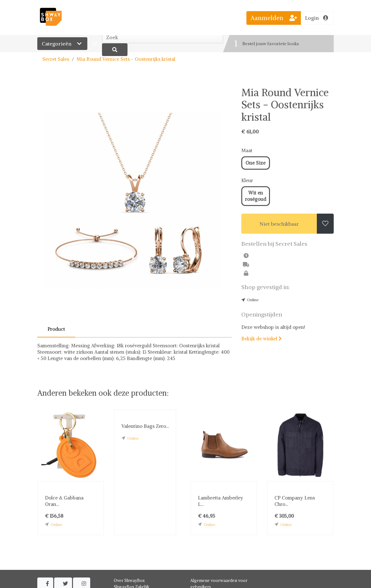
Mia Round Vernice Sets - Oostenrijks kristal (126, 59)
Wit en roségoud (256, 196)
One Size (255, 163)
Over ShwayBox (129, 581)
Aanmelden (274, 18)
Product (56, 329)
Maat (247, 150)
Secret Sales (56, 59)
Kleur (247, 180)
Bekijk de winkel (261, 339)
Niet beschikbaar (279, 224)
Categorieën (62, 44)
